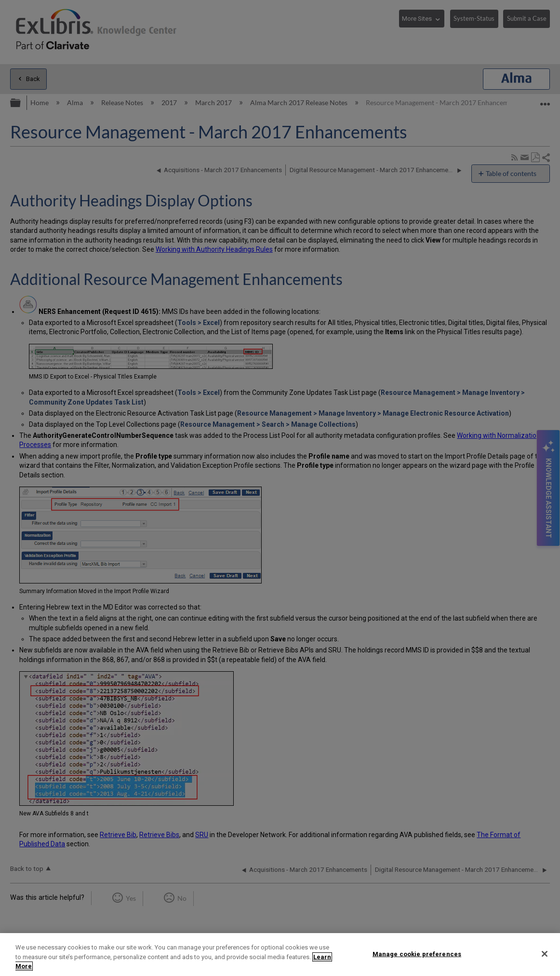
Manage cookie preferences (417, 954)
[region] (280, 955)
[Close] (545, 954)
